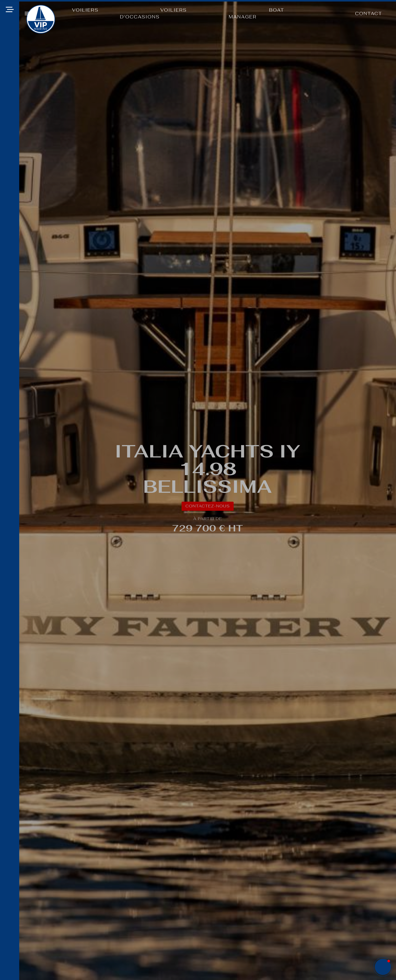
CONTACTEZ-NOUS (207, 506)
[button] (27, 13)
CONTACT (369, 13)
